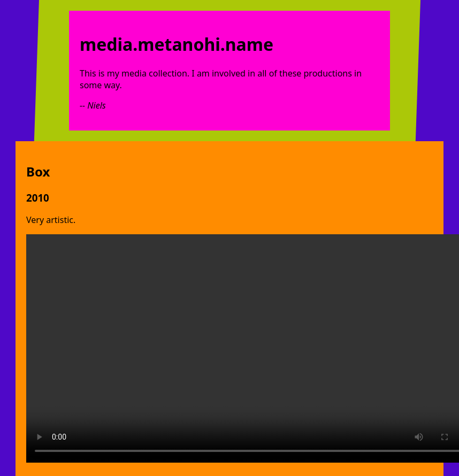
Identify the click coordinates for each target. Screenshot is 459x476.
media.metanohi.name (177, 44)
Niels (96, 105)
